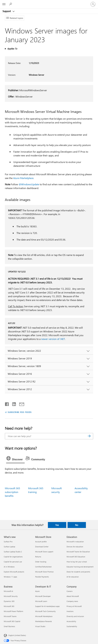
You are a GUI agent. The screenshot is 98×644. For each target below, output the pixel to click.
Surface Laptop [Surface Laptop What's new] (9, 547)
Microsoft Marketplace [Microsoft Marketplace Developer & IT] (44, 616)
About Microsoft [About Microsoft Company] (73, 596)
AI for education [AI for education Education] (73, 577)
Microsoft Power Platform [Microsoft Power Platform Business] (13, 611)
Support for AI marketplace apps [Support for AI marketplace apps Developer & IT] (47, 606)
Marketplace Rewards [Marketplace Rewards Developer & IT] (44, 621)
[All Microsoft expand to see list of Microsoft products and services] (4, 4)
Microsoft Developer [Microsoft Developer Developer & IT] (43, 596)
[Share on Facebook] (7, 403)
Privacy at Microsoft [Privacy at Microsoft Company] (74, 606)
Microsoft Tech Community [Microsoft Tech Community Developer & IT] (45, 611)
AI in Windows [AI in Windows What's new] (9, 567)
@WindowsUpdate (29, 184)
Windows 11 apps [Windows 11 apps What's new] (10, 577)
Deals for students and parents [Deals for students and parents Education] (78, 572)
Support (7, 11)
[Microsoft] (49, 2)
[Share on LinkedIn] (13, 403)
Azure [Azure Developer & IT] (37, 591)
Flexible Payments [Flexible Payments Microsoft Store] (42, 577)
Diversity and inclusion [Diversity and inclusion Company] (75, 616)
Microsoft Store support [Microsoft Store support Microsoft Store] (44, 552)
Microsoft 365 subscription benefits (12, 492)
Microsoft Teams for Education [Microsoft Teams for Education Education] (78, 552)
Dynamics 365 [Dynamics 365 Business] (9, 601)
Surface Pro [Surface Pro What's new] (8, 542)
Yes (57, 525)
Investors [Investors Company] (70, 611)
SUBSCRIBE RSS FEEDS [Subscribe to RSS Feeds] (20, 412)
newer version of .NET (53, 339)
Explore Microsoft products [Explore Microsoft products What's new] (14, 572)
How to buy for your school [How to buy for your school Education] (77, 562)
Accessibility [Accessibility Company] (71, 621)
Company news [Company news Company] (72, 601)
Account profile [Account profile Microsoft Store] (41, 542)
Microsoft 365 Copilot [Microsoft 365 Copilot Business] (12, 621)
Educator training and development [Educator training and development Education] (80, 567)
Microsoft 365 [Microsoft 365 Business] (9, 606)
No (77, 525)
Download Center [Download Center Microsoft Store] (42, 547)
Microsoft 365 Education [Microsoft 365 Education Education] (76, 557)
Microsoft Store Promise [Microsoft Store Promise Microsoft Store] (44, 572)
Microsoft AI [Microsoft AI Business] (8, 591)
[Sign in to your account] (93, 4)
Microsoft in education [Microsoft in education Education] (75, 542)
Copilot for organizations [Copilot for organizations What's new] (13, 557)
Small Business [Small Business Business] (9, 626)
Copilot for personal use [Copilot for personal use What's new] (13, 562)
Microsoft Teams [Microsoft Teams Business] (10, 616)
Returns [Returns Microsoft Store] (38, 557)
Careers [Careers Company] (70, 591)
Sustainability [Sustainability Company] (72, 626)
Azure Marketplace (23, 178)
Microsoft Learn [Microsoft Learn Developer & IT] (41, 601)
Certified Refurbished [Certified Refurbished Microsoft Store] (43, 567)
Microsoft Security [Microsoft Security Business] (11, 596)
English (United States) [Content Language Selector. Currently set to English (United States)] (17, 635)
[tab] (15, 459)
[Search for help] (11, 4)
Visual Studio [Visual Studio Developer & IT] (40, 626)
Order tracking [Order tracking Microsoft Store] (41, 562)
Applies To (12, 49)
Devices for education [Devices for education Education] (75, 547)
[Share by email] (20, 403)
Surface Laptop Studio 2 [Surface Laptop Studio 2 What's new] (13, 552)
